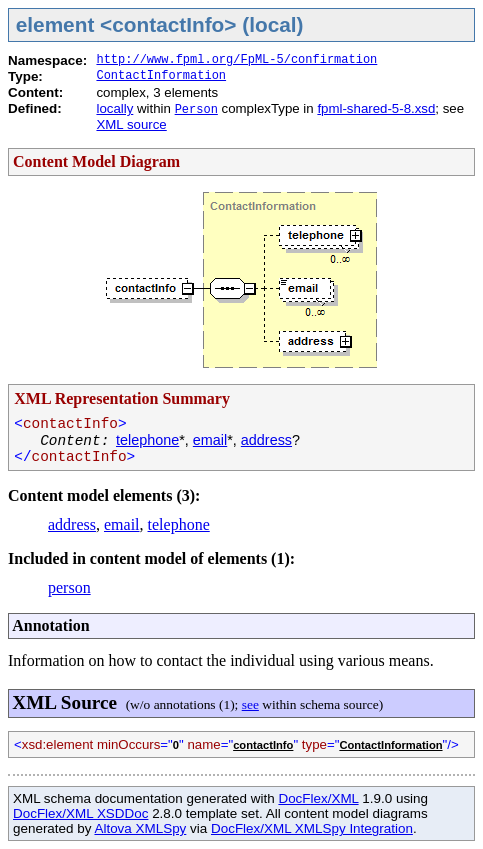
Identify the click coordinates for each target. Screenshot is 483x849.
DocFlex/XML (318, 798)
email (210, 440)
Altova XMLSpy (140, 828)
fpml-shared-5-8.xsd (376, 108)
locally (114, 108)
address (266, 440)
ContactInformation (161, 76)
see (250, 704)
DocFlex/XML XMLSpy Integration (312, 828)
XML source (131, 124)
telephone (147, 440)
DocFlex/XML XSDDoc (80, 813)
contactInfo (263, 745)
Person (196, 110)
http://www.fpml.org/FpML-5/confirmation (236, 60)
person (69, 587)
